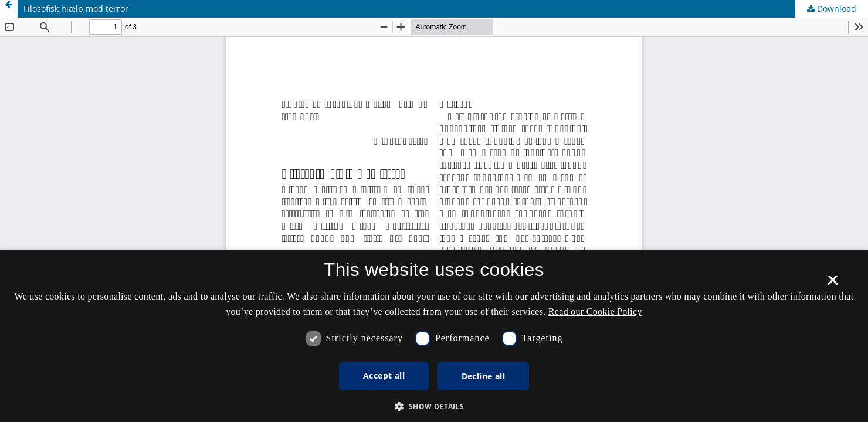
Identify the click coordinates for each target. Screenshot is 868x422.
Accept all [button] (384, 375)
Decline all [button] (483, 376)
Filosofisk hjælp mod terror (76, 8)
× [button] (833, 284)
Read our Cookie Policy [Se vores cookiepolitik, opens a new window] (595, 312)
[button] (434, 406)
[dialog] (434, 336)
